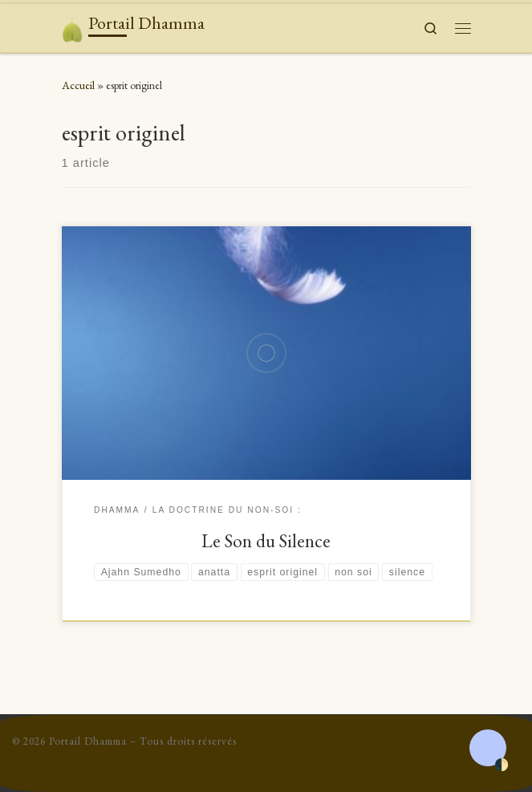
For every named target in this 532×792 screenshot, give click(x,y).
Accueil (78, 85)
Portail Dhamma (88, 741)
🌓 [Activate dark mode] (502, 765)
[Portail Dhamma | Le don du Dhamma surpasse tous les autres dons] (73, 26)
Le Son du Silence (266, 541)
